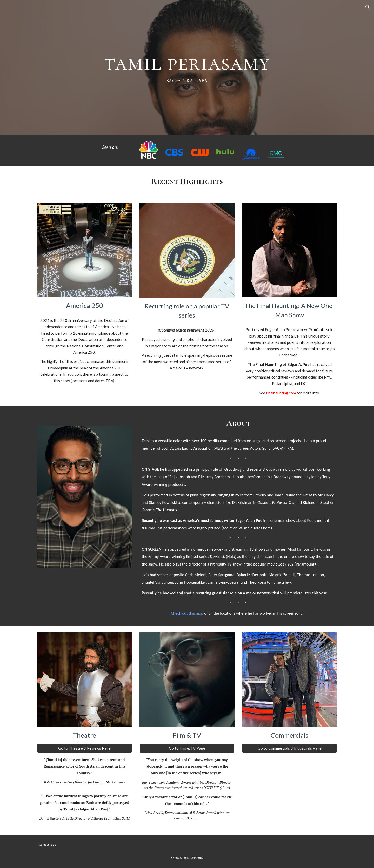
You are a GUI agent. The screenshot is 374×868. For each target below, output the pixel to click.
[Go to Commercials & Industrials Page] (289, 748)
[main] (187, 67)
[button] (368, 7)
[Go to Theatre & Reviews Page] (85, 748)
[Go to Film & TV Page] (187, 748)
